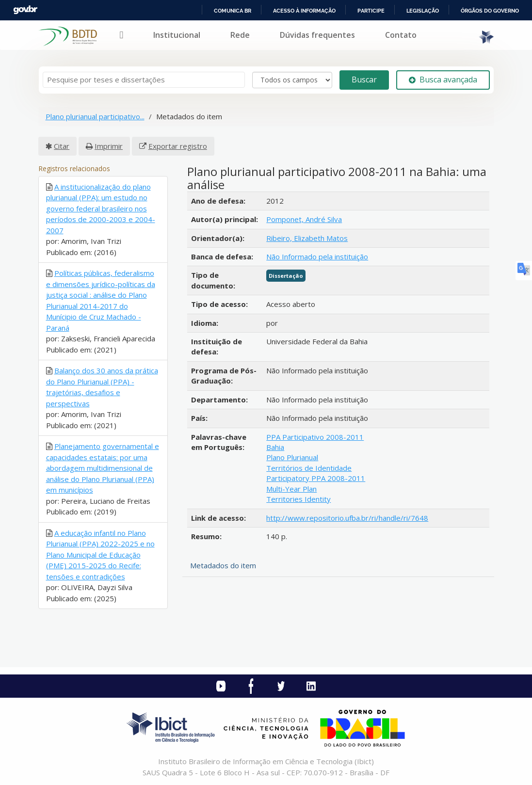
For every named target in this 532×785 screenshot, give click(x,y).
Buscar (364, 80)
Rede (240, 35)
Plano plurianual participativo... (95, 116)
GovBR (25, 10)
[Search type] (292, 80)
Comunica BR (233, 11)
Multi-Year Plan (291, 489)
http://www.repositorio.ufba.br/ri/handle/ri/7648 (347, 518)
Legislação (423, 11)
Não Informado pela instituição (317, 256)
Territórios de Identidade (309, 468)
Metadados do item (223, 565)
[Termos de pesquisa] (144, 80)
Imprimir (109, 146)
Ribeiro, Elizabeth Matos (307, 238)
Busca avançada (443, 80)
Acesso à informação (304, 11)
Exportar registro (178, 146)
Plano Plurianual (292, 457)
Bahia (275, 447)
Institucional (177, 35)
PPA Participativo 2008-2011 (315, 437)
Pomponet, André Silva (304, 219)
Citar (62, 146)
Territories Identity (298, 499)
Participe (371, 11)
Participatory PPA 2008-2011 (316, 478)
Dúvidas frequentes (317, 35)
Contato (401, 35)
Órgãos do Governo (490, 11)
